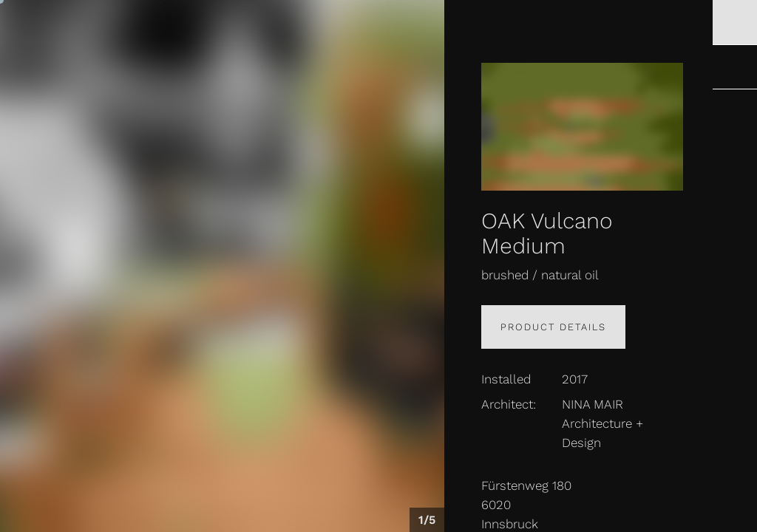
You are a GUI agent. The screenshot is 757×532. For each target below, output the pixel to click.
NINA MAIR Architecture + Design (602, 423)
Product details (553, 327)
